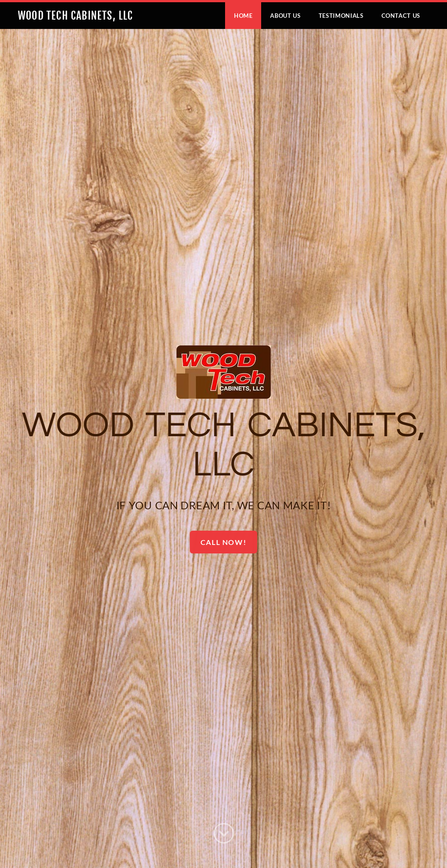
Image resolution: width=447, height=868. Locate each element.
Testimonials (341, 16)
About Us (285, 16)
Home (243, 16)
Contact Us (401, 16)
